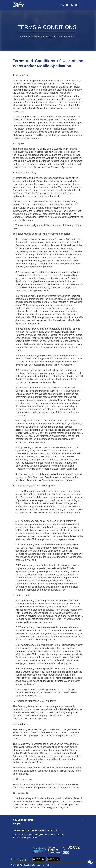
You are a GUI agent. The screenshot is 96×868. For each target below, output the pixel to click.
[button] (76, 5)
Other (17, 824)
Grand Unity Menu (24, 820)
